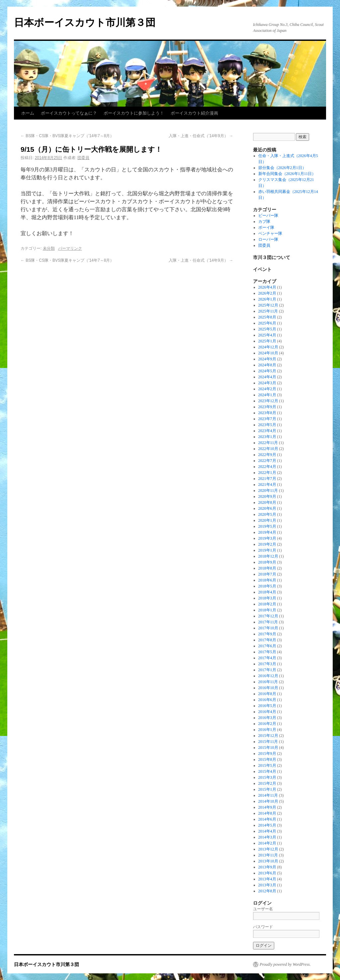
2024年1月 (267, 395)
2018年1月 (267, 610)
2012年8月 (267, 891)
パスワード (263, 927)
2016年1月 (267, 730)
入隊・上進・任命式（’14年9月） (201, 136)
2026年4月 (267, 287)
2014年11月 (268, 795)
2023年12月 (268, 401)
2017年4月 (267, 658)
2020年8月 (267, 502)
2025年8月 (267, 317)
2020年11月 (268, 490)
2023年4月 (267, 431)
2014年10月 (268, 801)
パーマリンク (70, 248)
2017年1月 (267, 670)
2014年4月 (267, 831)
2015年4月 (267, 771)
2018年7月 (267, 574)
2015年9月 (267, 754)
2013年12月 (268, 849)
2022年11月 (268, 443)
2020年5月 (267, 514)
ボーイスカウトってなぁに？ (69, 113)
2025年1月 (267, 341)
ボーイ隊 (266, 227)
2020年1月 (267, 520)
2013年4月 (267, 879)
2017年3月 (267, 664)
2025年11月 (268, 311)
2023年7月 (267, 419)
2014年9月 (267, 807)
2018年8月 (267, 568)
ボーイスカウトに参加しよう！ (134, 113)
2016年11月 (268, 682)
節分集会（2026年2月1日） (282, 168)
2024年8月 (267, 365)
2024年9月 (267, 359)
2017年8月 (267, 640)
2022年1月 (267, 473)
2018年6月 (267, 580)
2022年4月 (267, 467)
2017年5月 (267, 652)
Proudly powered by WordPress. (285, 964)
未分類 (49, 248)
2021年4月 (267, 485)
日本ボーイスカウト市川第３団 (85, 22)
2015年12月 (268, 736)
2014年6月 (267, 819)
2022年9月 (267, 455)
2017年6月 (267, 646)
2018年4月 (267, 592)
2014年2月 (267, 843)
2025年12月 (268, 305)
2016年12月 (268, 676)
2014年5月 (267, 825)
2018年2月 (267, 604)
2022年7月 (267, 461)
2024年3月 (267, 383)
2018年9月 (267, 562)
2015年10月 (268, 748)
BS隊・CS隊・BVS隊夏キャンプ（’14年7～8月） (67, 136)
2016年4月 (267, 712)
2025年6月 (267, 323)
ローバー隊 (268, 239)
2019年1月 (267, 550)
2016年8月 (267, 694)
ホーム (28, 113)
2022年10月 (268, 449)
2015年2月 (267, 783)
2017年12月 (268, 616)
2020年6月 (267, 508)
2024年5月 (267, 371)
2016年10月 (268, 688)
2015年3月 (267, 777)
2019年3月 (267, 538)
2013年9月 (267, 867)
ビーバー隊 (268, 216)
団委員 (83, 158)
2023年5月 (267, 425)
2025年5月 (267, 329)
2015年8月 (267, 759)
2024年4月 (267, 377)
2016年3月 (267, 718)
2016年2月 (267, 724)
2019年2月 (267, 544)
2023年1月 (267, 437)
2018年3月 (267, 598)
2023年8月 (267, 413)
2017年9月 (267, 634)
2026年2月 (267, 293)
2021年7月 (267, 479)
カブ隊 (264, 222)
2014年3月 (267, 837)
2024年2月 (267, 389)
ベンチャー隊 (270, 233)
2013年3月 (267, 885)
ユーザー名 (263, 909)
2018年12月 (268, 556)
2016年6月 (267, 700)
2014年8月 (267, 813)
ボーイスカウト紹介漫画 (194, 113)
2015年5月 (267, 765)
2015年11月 (268, 742)
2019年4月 (267, 532)
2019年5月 (267, 526)
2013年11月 (268, 855)
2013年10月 (268, 861)
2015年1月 (267, 789)
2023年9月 (267, 407)
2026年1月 (267, 299)
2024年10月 (268, 353)
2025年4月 (267, 335)
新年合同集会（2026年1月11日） (287, 174)
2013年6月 (267, 873)
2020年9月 (267, 496)
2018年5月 (267, 586)
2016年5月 (267, 706)
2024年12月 (268, 347)
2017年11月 (268, 622)
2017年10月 (268, 628)
